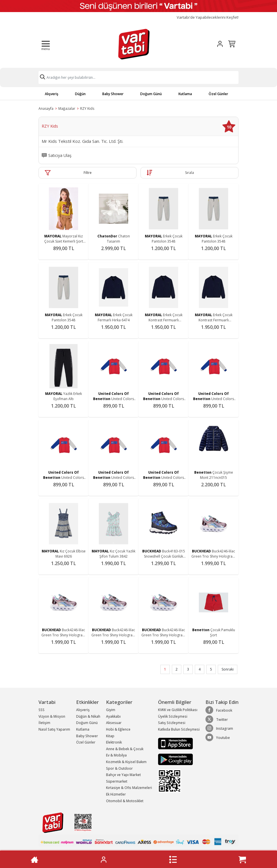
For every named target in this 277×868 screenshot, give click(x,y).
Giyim (111, 710)
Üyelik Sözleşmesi (173, 716)
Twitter (217, 719)
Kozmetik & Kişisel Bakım (126, 762)
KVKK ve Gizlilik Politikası (178, 710)
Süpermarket (117, 781)
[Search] (138, 77)
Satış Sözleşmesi (172, 723)
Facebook (219, 710)
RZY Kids (87, 108)
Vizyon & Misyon (52, 716)
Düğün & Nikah (88, 716)
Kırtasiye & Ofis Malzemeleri (129, 788)
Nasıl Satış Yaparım (54, 729)
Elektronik (114, 742)
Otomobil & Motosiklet (125, 801)
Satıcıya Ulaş (60, 155)
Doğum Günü (151, 94)
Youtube (218, 738)
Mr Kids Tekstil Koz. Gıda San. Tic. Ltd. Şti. (82, 141)
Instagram (219, 728)
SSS (42, 710)
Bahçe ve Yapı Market (123, 775)
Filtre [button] (88, 173)
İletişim (44, 723)
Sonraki (228, 669)
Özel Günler (218, 94)
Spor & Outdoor (119, 768)
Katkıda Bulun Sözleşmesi (179, 729)
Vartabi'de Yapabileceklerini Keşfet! (208, 17)
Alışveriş (52, 94)
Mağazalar (67, 108)
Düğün (80, 94)
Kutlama (185, 94)
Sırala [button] (190, 173)
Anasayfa (46, 108)
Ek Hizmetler (116, 794)
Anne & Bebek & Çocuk (125, 749)
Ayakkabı (113, 716)
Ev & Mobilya (116, 755)
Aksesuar (114, 723)
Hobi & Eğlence (118, 729)
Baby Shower (113, 94)
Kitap (110, 736)
